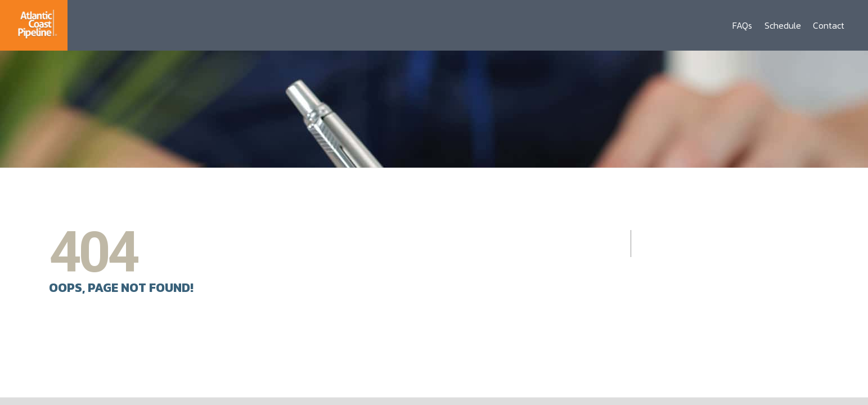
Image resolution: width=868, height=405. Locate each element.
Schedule (783, 25)
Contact (829, 25)
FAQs (742, 25)
